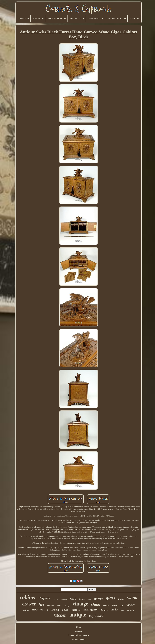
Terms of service (79, 639)
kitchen (60, 615)
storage (67, 606)
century (51, 605)
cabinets (76, 610)
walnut (26, 610)
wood (132, 598)
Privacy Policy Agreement (78, 635)
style (89, 599)
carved (56, 599)
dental (106, 605)
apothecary (40, 609)
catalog (131, 610)
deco (114, 605)
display (44, 598)
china (96, 604)
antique (78, 615)
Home (78, 627)
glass (111, 598)
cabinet (28, 597)
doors (65, 610)
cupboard (96, 616)
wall (121, 606)
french (55, 610)
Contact (79, 631)
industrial (64, 600)
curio (114, 609)
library (99, 599)
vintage (80, 604)
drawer (29, 604)
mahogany (90, 609)
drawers (104, 610)
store (122, 610)
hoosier (130, 605)
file (41, 604)
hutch (82, 599)
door (59, 606)
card (73, 598)
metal (121, 599)
